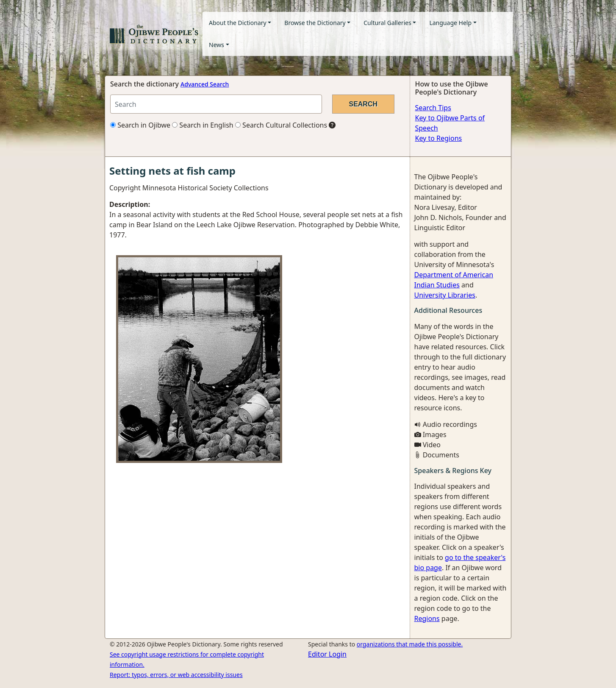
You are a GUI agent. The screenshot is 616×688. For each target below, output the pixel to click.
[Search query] (216, 104)
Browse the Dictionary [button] (315, 23)
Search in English (203, 125)
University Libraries (445, 295)
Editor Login (327, 654)
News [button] (216, 45)
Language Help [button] (450, 23)
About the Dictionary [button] (238, 23)
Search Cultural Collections (281, 125)
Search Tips (433, 108)
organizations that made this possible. (410, 644)
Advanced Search (205, 84)
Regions (427, 618)
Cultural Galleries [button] (387, 23)
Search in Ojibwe (140, 125)
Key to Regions (439, 138)
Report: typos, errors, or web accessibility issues (176, 675)
